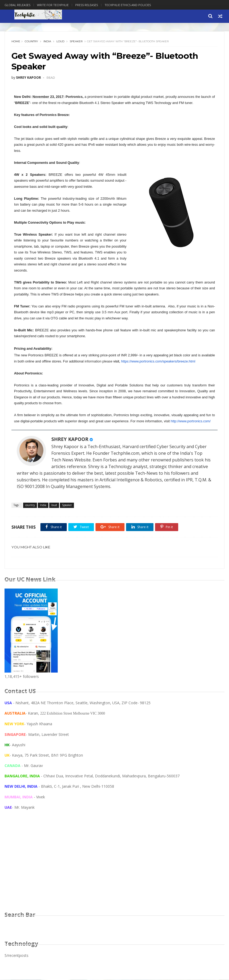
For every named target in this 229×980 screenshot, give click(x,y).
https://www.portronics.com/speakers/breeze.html (158, 362)
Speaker (76, 42)
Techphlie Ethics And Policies (128, 5)
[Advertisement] (114, 866)
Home (16, 42)
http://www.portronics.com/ (191, 422)
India (47, 42)
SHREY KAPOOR (70, 440)
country (31, 42)
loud (60, 42)
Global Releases (17, 5)
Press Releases (87, 5)
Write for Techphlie (53, 5)
